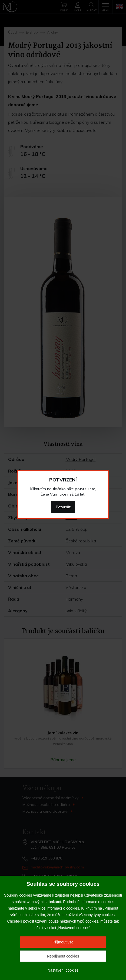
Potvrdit (63, 507)
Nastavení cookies (63, 970)
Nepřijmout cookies (63, 956)
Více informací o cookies (59, 908)
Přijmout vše (63, 942)
